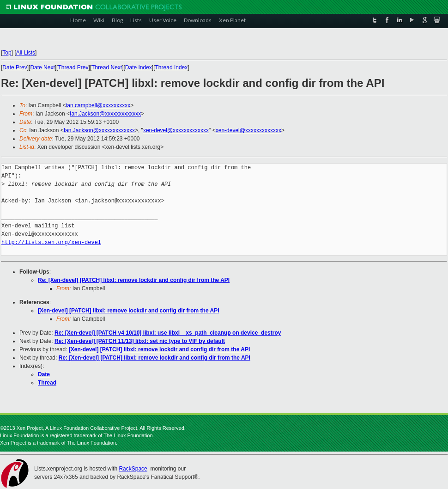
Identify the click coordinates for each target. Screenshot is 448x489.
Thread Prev (73, 67)
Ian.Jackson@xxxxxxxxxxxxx (105, 114)
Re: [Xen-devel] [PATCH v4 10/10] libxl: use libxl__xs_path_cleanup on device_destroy (168, 333)
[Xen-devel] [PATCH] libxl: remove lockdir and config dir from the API (129, 311)
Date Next (42, 67)
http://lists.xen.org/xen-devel (51, 242)
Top (7, 53)
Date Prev (15, 67)
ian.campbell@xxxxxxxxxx (98, 105)
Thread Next (107, 67)
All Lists (26, 53)
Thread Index (172, 67)
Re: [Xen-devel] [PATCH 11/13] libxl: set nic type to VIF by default (140, 341)
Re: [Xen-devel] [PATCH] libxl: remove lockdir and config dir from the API (134, 280)
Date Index (139, 67)
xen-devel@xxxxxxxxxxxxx (176, 130)
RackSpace (133, 469)
